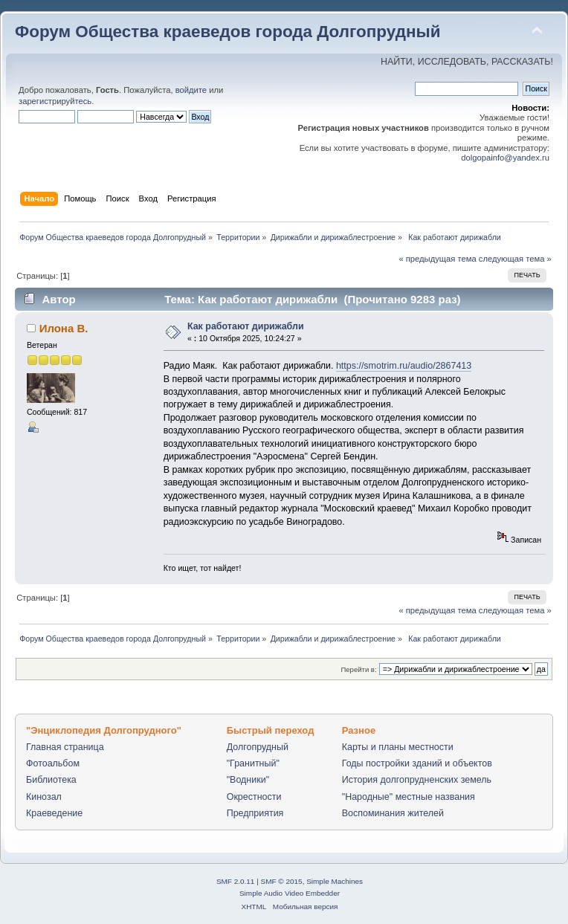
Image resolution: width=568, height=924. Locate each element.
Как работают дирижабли (246, 326)
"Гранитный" (253, 763)
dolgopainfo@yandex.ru (505, 158)
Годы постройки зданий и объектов (417, 763)
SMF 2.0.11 (236, 881)
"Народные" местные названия (409, 797)
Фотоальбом (53, 763)
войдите (191, 90)
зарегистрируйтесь (55, 101)
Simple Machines (335, 881)
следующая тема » (515, 259)
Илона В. (64, 328)
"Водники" (248, 780)
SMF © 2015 (282, 881)
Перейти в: (358, 669)
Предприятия (255, 813)
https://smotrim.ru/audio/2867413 (404, 366)
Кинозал (44, 797)
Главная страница (65, 747)
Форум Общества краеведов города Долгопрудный (228, 32)
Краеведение (54, 813)
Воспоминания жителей (393, 813)
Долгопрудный (258, 747)
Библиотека (51, 780)
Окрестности (254, 797)
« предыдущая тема (437, 259)
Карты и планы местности (398, 747)
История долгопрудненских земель (417, 780)
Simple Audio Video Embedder (290, 893)
